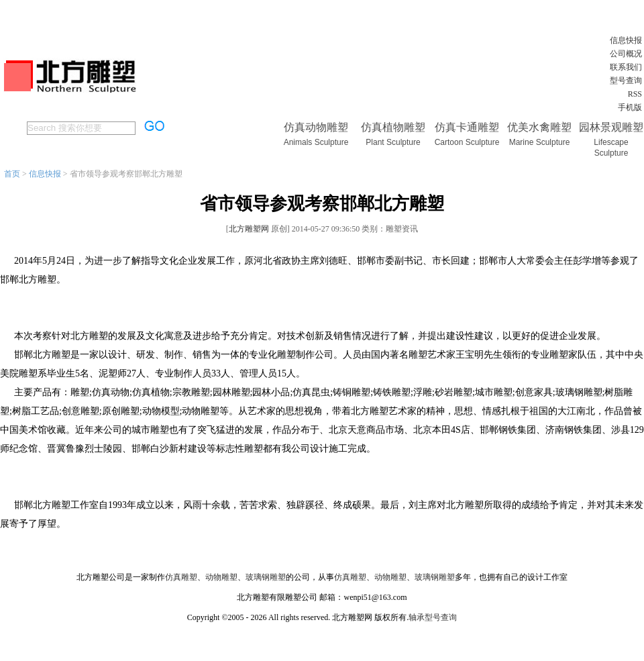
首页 (12, 174)
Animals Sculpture (316, 142)
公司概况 (626, 54)
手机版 (630, 107)
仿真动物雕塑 (316, 127)
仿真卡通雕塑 (467, 127)
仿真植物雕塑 (393, 127)
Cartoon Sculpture (467, 142)
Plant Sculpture (393, 142)
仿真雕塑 (181, 577)
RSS (635, 94)
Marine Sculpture (540, 142)
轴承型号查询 (433, 617)
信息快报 (626, 40)
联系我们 (626, 67)
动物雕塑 (221, 577)
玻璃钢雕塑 (266, 577)
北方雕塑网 (249, 229)
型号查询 (626, 81)
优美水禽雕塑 (539, 127)
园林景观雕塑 (611, 127)
